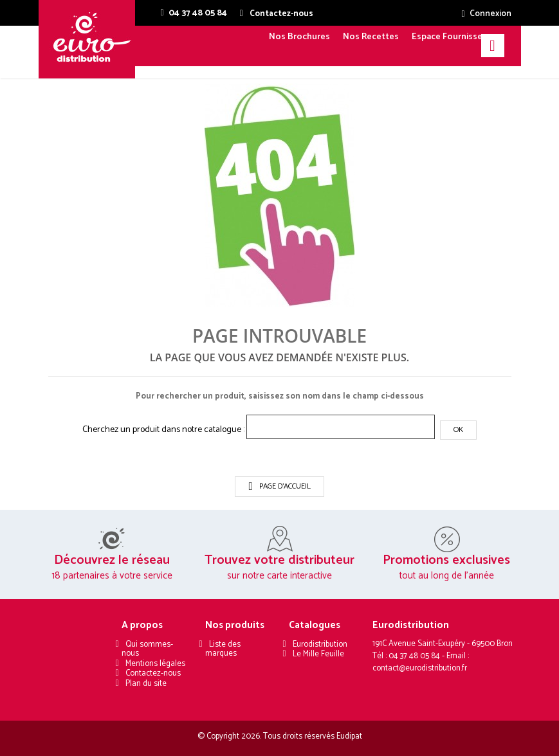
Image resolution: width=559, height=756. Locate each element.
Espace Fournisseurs (454, 37)
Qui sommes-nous (147, 649)
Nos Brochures (299, 37)
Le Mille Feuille (318, 654)
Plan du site (146, 684)
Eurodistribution (320, 644)
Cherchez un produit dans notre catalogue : (163, 430)
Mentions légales (155, 664)
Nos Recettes (371, 37)
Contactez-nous (153, 673)
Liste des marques (223, 649)
